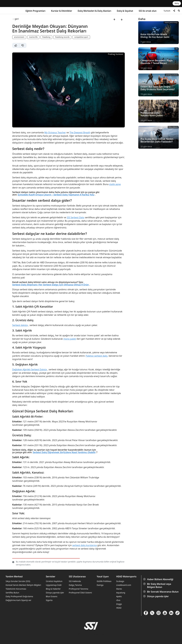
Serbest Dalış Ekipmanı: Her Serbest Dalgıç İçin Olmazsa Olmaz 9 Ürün (50, 285)
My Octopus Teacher (55, 132)
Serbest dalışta (20, 325)
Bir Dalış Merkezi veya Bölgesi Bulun (157, 585)
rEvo (118, 600)
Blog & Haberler (53, 589)
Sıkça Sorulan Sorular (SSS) (18, 581)
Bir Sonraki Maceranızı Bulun (161, 592)
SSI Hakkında (75, 581)
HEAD (119, 608)
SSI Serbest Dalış (76, 217)
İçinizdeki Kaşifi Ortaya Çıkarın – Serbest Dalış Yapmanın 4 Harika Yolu (56, 195)
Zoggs (119, 604)
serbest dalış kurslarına (85, 545)
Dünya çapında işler (156, 596)
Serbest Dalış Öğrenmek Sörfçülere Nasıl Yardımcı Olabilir (64, 452)
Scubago (120, 581)
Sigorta (49, 600)
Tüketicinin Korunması (16, 589)
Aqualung (121, 593)
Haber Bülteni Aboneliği (159, 579)
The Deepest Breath (80, 132)
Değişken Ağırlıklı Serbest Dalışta (30, 369)
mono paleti (70, 339)
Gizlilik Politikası (104, 581)
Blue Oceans (52, 596)
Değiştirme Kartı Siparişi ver (18, 600)
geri (17, 19)
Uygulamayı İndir (54, 585)
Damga (100, 585)
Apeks (119, 596)
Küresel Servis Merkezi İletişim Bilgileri (23, 585)
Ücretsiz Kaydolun (54, 581)
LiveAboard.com (124, 585)
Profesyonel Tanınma (78, 589)
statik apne (115, 184)
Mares (119, 589)
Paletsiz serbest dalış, (97, 356)
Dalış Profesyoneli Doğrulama (19, 596)
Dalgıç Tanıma (75, 585)
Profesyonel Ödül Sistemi (80, 593)
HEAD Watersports (126, 577)
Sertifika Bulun (12, 593)
